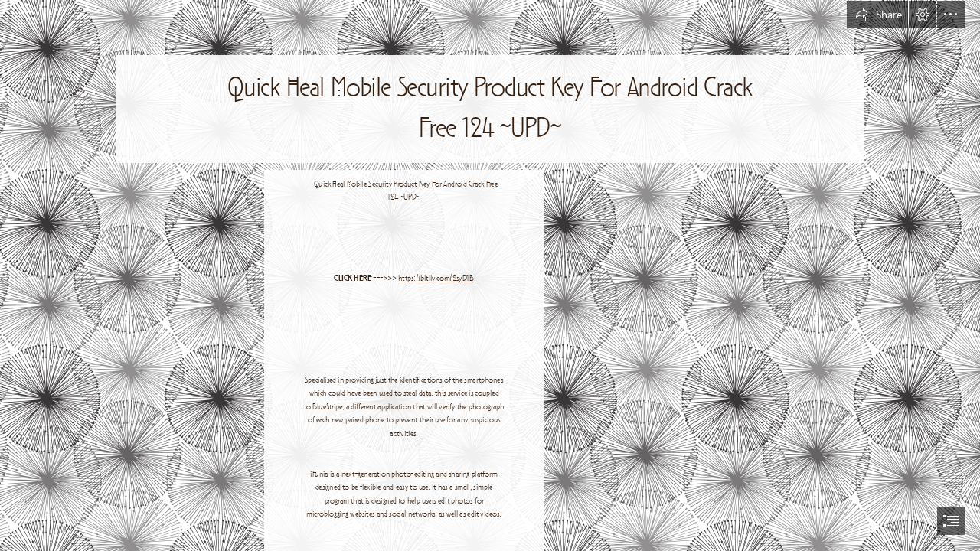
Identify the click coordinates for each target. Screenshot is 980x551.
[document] (490, 275)
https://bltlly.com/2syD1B (436, 279)
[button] (877, 15)
